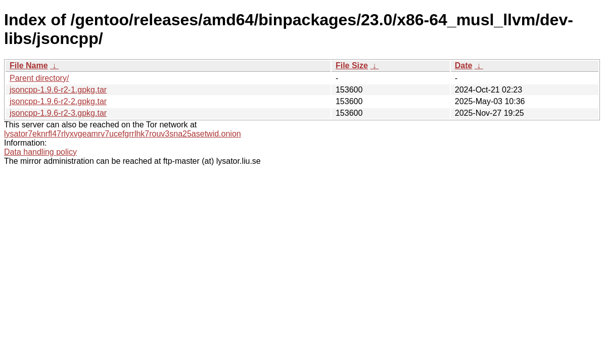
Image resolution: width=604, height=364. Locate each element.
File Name (29, 65)
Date (464, 65)
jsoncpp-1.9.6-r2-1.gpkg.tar (58, 90)
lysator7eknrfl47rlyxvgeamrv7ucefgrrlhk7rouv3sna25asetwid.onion (123, 134)
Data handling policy (40, 152)
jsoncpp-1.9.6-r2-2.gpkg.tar (58, 101)
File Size (352, 65)
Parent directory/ (39, 78)
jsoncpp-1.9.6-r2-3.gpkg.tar (58, 113)
